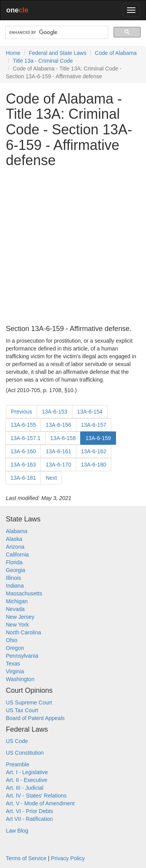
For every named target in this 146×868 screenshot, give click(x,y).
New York (17, 625)
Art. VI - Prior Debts (29, 811)
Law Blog (17, 831)
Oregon (15, 648)
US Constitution (25, 753)
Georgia (16, 570)
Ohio (12, 640)
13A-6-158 (63, 438)
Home (13, 53)
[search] (56, 33)
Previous (21, 412)
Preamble (18, 764)
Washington (20, 679)
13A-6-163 (23, 465)
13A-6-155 (23, 425)
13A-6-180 (94, 465)
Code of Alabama (116, 53)
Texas (13, 664)
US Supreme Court (29, 702)
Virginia (15, 671)
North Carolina (23, 632)
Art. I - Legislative (27, 772)
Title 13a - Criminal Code (43, 61)
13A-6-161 (58, 451)
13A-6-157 (94, 425)
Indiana (15, 586)
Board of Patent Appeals (35, 718)
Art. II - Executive (27, 780)
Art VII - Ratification (29, 819)
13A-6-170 (58, 465)
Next (51, 478)
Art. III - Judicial (25, 788)
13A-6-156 (58, 425)
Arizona (15, 547)
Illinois (13, 578)
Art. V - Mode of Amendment (40, 803)
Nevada (15, 609)
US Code (17, 741)
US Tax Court (22, 710)
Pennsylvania (22, 656)
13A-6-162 (94, 451)
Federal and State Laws (58, 53)
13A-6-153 (54, 412)
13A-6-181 (23, 478)
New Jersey (20, 617)
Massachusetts (24, 593)
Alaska (14, 539)
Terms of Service (26, 858)
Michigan (17, 601)
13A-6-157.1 (26, 438)
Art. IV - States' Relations (36, 796)
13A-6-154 (90, 412)
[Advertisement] (73, 247)
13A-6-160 (23, 451)
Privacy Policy (68, 858)
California (17, 555)
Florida (14, 562)
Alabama (17, 531)
